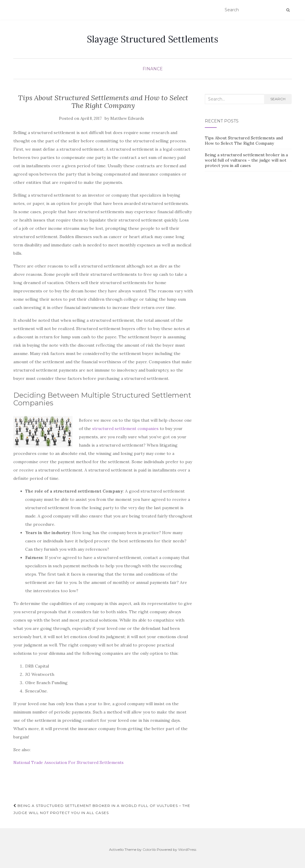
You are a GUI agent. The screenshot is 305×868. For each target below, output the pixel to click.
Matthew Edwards (127, 118)
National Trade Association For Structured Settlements (68, 762)
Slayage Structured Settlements (152, 39)
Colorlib (149, 849)
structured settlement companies (125, 429)
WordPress (187, 849)
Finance (153, 69)
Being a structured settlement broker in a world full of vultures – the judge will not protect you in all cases (102, 809)
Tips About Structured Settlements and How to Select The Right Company (244, 141)
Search (278, 99)
